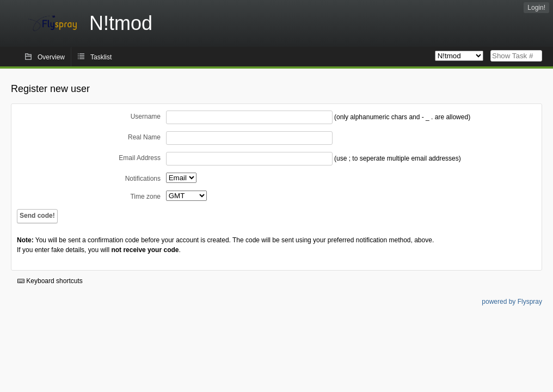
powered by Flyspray (512, 302)
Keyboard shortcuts (50, 281)
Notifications (143, 179)
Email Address (140, 158)
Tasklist (101, 57)
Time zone (145, 197)
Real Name (144, 137)
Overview (51, 57)
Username (146, 117)
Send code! (37, 216)
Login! (536, 8)
